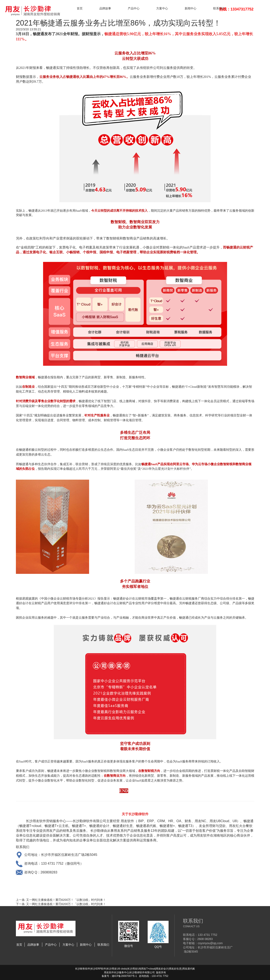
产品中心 (134, 8)
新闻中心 (191, 8)
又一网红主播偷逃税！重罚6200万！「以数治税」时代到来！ (66, 900)
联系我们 (219, 8)
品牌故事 (105, 8)
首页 (80, 8)
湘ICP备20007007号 (123, 976)
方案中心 (162, 8)
